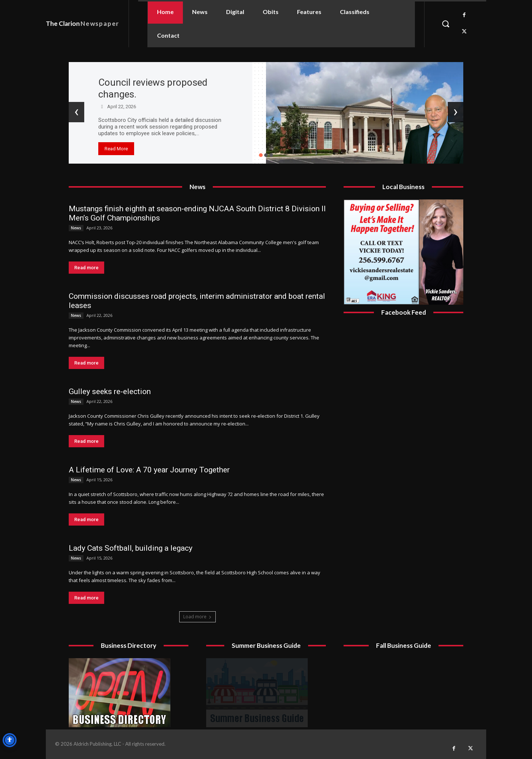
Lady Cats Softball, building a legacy (131, 548)
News (76, 228)
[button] (446, 24)
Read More (116, 149)
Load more (197, 617)
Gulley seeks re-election (110, 392)
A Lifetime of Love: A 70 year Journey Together (149, 470)
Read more (86, 268)
